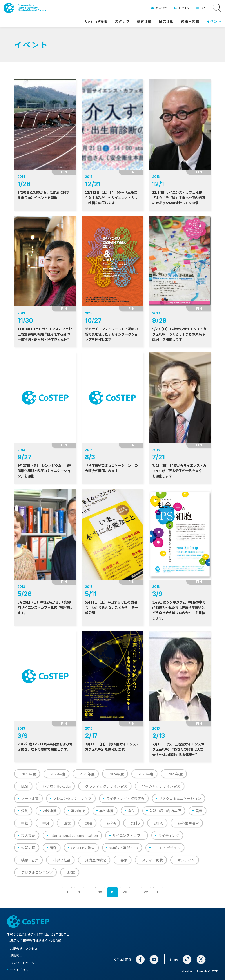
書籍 (25, 823)
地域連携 (49, 811)
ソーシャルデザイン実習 (161, 786)
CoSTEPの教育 (83, 848)
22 (146, 892)
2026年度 (175, 774)
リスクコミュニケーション (180, 798)
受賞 (25, 811)
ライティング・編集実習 (125, 798)
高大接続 (28, 835)
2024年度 (116, 774)
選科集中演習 (188, 823)
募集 (124, 860)
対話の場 (28, 848)
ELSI (25, 786)
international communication (74, 835)
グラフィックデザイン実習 (106, 786)
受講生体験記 (96, 860)
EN (204, 8)
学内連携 (78, 811)
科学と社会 (62, 860)
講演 (89, 823)
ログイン (184, 8)
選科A (111, 823)
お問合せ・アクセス (24, 949)
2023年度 (87, 774)
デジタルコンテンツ (37, 872)
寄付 (131, 811)
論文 (67, 823)
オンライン (186, 860)
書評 (46, 823)
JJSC (71, 872)
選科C (159, 823)
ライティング (169, 835)
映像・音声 (30, 860)
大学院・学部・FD (123, 848)
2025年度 (146, 774)
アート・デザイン (166, 848)
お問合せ (161, 8)
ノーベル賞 (30, 798)
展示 (199, 811)
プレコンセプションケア (72, 798)
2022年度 (58, 774)
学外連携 (106, 811)
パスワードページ (22, 963)
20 (125, 892)
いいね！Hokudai (57, 786)
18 (100, 892)
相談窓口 (16, 956)
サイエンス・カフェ (128, 835)
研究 (53, 848)
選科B (135, 823)
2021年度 (29, 774)
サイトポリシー (21, 970)
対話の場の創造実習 (165, 811)
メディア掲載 (152, 860)
